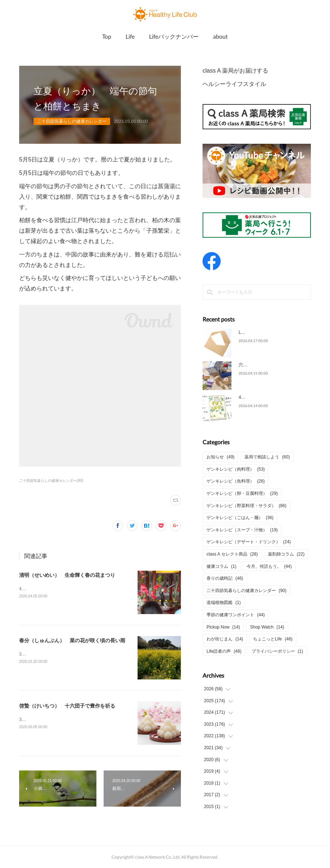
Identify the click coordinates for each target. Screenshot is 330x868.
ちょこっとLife (273, 639)
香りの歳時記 (225, 578)
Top (107, 36)
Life (130, 36)
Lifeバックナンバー (174, 36)
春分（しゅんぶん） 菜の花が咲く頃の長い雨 (72, 640)
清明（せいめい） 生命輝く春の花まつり (67, 575)
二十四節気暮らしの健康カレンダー (72, 121)
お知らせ (220, 457)
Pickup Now (223, 627)
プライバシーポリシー (277, 651)
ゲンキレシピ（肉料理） (236, 469)
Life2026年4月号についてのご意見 (272, 332)
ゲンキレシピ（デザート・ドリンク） (249, 542)
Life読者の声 (224, 651)
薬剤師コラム (286, 554)
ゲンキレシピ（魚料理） (236, 481)
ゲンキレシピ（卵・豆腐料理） (242, 493)
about (220, 36)
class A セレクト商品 (232, 554)
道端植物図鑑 (224, 603)
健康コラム (222, 566)
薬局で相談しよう (267, 457)
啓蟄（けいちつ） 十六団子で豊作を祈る (67, 706)
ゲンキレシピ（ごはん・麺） (240, 518)
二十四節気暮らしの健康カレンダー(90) (51, 481)
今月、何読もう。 (269, 566)
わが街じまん (225, 639)
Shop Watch (267, 627)
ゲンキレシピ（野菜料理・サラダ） (246, 506)
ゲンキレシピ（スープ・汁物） (242, 530)
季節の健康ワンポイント (236, 615)
